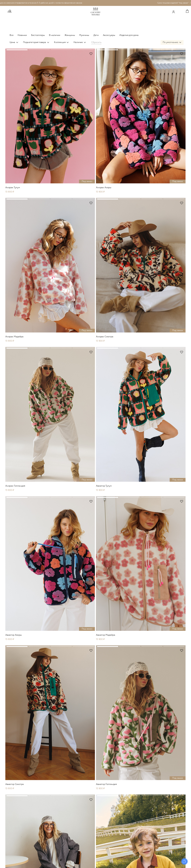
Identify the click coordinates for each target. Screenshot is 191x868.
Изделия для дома (129, 35)
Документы (166, 848)
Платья (49, 829)
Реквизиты (165, 844)
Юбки (48, 840)
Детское (127, 805)
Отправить (173, 788)
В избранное (59, 59)
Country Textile (169, 805)
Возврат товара (167, 833)
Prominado (178, 864)
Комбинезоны (52, 848)
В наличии (55, 35)
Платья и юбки (129, 818)
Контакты (165, 840)
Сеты (48, 852)
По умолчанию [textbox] (170, 48)
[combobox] (172, 48)
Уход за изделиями (169, 825)
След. (112, 768)
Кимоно (49, 844)
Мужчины (84, 35)
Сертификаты (167, 810)
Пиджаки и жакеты (55, 822)
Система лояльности (170, 822)
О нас (163, 818)
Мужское (88, 805)
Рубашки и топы (53, 833)
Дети (96, 35)
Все (11, 35)
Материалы (165, 814)
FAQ (162, 837)
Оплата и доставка (169, 829)
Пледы (125, 836)
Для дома (128, 827)
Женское (51, 805)
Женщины (70, 35)
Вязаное (50, 825)
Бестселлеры (38, 35)
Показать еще (96, 757)
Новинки (22, 35)
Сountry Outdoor (54, 810)
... (99, 768)
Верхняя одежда (54, 818)
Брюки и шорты (53, 837)
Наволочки (127, 832)
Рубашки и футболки (93, 822)
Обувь (49, 855)
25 (105, 768)
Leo (47, 814)
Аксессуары (109, 35)
